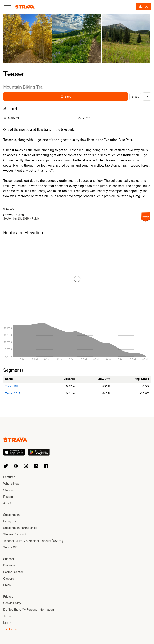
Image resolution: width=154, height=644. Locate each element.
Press (7, 585)
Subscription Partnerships (20, 528)
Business (9, 565)
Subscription (11, 515)
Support (9, 559)
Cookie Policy (12, 603)
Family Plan (11, 521)
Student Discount (15, 534)
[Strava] (25, 7)
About (7, 503)
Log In (7, 623)
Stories (8, 490)
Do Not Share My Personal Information (29, 610)
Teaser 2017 (13, 393)
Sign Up (143, 7)
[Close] (8, 7)
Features (9, 477)
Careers (9, 579)
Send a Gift (10, 547)
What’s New (11, 484)
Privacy (8, 597)
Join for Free (11, 629)
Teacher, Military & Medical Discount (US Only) (34, 541)
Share (135, 97)
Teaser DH (11, 386)
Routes (8, 497)
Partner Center (13, 572)
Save (66, 97)
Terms (7, 616)
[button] (27, 39)
